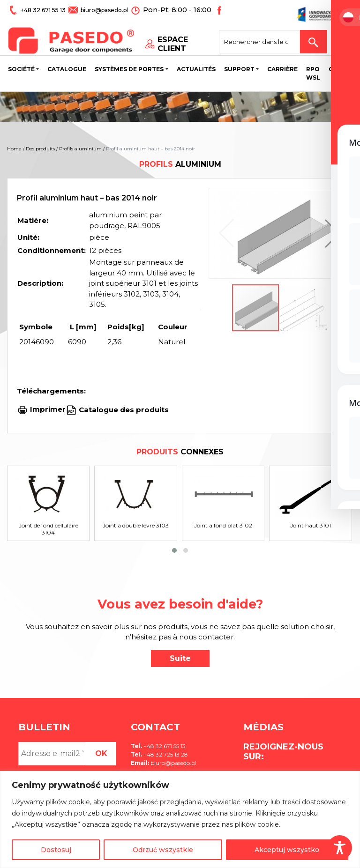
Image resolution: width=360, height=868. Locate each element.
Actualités (196, 70)
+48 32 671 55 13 (43, 10)
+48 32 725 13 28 (165, 754)
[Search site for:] (266, 40)
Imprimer (48, 409)
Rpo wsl (313, 75)
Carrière (282, 70)
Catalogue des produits (123, 409)
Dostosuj (56, 850)
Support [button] (239, 70)
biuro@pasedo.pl (103, 10)
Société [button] (21, 70)
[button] (330, 233)
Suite (180, 658)
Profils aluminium (80, 149)
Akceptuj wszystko (287, 850)
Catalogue (67, 70)
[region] (180, 820)
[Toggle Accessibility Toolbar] (340, 848)
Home (14, 149)
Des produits (40, 149)
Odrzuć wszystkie (163, 850)
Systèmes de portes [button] (129, 70)
